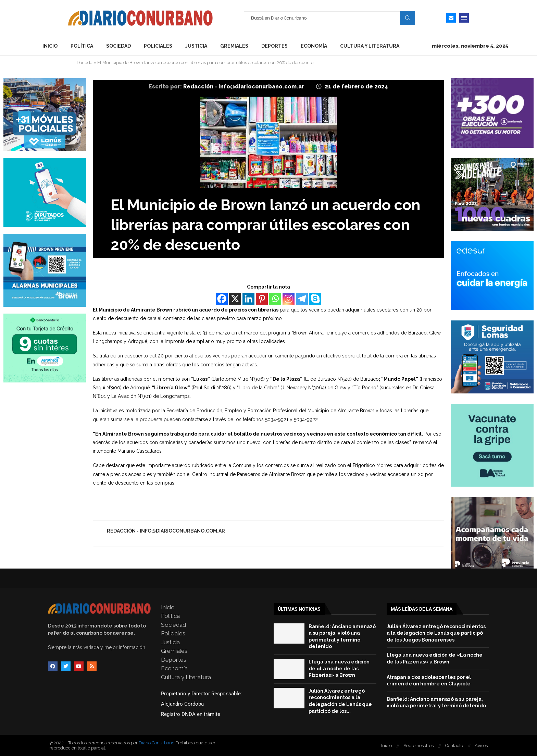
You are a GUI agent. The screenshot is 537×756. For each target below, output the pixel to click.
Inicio (50, 46)
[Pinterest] (262, 299)
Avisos (481, 746)
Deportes (274, 46)
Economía (314, 46)
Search (408, 18)
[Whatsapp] (275, 299)
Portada (85, 63)
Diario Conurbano (157, 743)
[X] (235, 299)
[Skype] (315, 299)
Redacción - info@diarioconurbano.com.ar (244, 87)
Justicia (196, 46)
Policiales (158, 46)
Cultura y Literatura (370, 46)
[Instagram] (289, 299)
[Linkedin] (248, 299)
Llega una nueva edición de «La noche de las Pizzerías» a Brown (339, 668)
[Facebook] (222, 299)
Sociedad (118, 46)
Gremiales (234, 46)
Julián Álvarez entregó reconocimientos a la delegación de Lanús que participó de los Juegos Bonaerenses (436, 633)
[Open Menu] (464, 18)
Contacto (454, 746)
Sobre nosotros (419, 746)
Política (82, 46)
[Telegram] (302, 299)
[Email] (451, 18)
